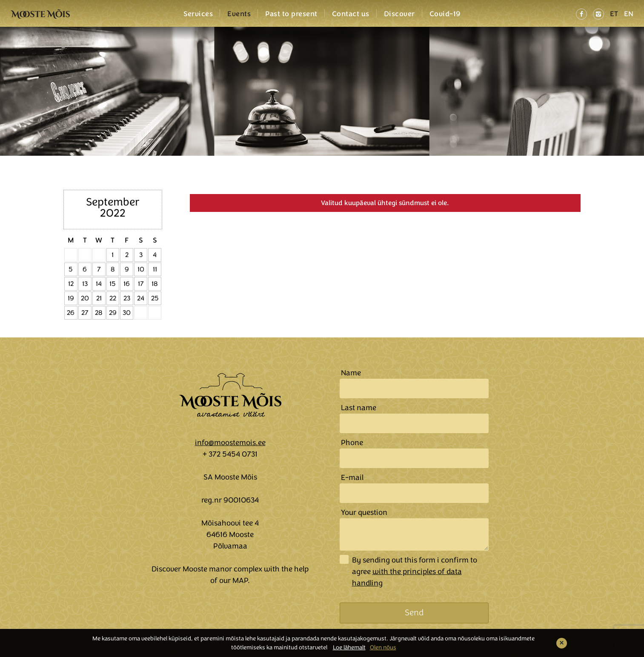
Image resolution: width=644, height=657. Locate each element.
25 (155, 298)
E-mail (352, 477)
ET (614, 14)
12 (71, 284)
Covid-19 (445, 14)
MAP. (241, 580)
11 (155, 269)
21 (99, 298)
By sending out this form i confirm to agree (415, 571)
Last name (359, 408)
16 (127, 284)
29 (113, 313)
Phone (352, 443)
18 (155, 284)
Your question (364, 512)
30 (127, 313)
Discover (399, 14)
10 (141, 269)
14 (99, 284)
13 (85, 284)
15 (113, 284)
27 (85, 313)
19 (71, 298)
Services (198, 14)
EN (629, 14)
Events (239, 14)
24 (141, 298)
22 (113, 298)
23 (127, 298)
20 (85, 298)
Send (414, 613)
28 (99, 313)
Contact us (351, 14)
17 (141, 284)
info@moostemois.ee (230, 443)
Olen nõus (383, 647)
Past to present (291, 14)
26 (71, 313)
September (113, 202)
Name (351, 373)
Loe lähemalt (349, 647)
